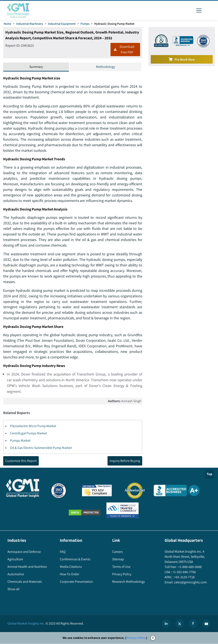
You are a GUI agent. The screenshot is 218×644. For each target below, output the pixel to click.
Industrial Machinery (30, 24)
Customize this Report (21, 461)
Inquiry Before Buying (125, 461)
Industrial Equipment (62, 24)
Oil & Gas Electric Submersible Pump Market (41, 448)
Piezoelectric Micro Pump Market (33, 426)
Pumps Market (20, 441)
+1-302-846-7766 (184, 572)
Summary (36, 67)
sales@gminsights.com (190, 583)
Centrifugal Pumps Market (28, 434)
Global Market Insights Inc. (26, 624)
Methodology (105, 67)
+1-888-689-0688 (190, 567)
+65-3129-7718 (184, 578)
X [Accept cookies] (153, 638)
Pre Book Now (182, 59)
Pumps (85, 24)
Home (7, 24)
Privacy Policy (136, 638)
